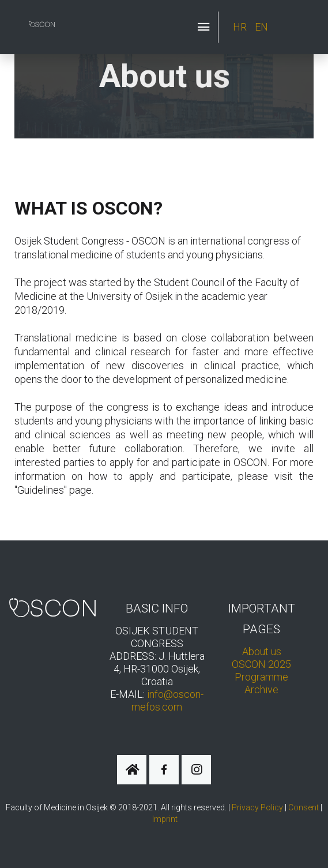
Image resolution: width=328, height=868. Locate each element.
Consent (304, 807)
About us (262, 651)
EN (261, 27)
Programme (261, 677)
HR (241, 27)
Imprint (165, 819)
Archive (261, 689)
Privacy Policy (257, 807)
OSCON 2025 (261, 664)
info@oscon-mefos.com (167, 700)
